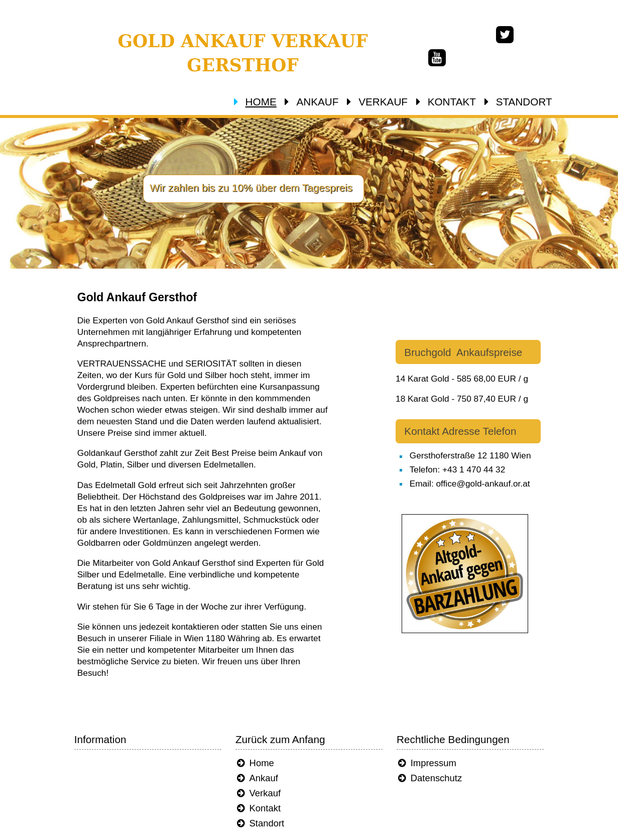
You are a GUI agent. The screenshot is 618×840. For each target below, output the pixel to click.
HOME (279, 102)
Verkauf (259, 758)
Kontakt (259, 773)
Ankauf (258, 743)
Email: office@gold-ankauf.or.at (491, 466)
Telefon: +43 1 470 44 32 (479, 452)
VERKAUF (401, 102)
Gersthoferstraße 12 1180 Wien (491, 438)
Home (256, 728)
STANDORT (542, 102)
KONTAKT (469, 102)
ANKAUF (335, 102)
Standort (261, 789)
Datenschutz (442, 743)
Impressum (439, 728)
